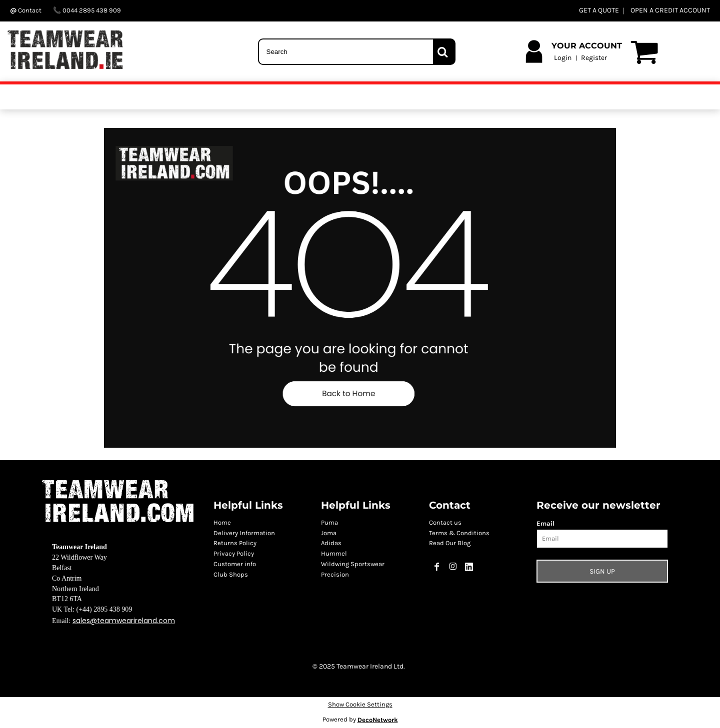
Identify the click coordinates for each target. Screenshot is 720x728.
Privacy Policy (234, 553)
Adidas (331, 543)
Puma (329, 522)
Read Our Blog (450, 543)
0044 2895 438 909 (87, 10)
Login (563, 58)
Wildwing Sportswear (353, 564)
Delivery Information (244, 533)
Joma (329, 533)
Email (545, 523)
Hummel (334, 553)
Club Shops (231, 574)
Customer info (235, 564)
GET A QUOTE (599, 10)
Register (594, 58)
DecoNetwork (378, 720)
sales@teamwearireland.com (124, 621)
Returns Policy (235, 543)
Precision (335, 574)
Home (222, 522)
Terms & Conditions (459, 533)
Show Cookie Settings (360, 704)
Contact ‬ (26, 10)
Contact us (445, 522)
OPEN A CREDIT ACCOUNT (670, 10)
